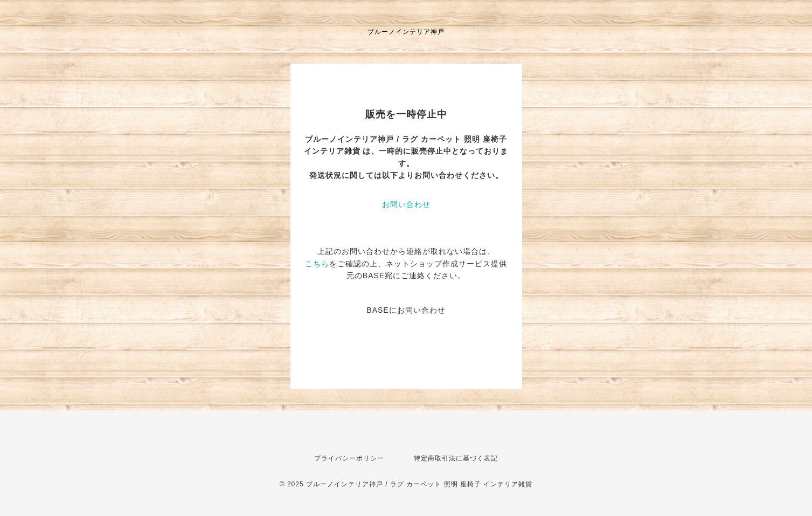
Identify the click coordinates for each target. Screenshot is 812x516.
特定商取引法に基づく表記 (456, 458)
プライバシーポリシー (349, 458)
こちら (317, 264)
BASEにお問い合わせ (406, 310)
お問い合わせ (406, 204)
